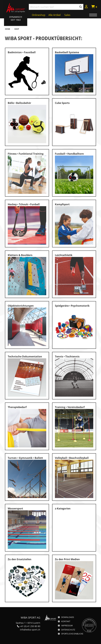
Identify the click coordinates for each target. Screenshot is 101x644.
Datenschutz (68, 630)
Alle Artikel (55, 15)
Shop (17, 29)
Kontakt (66, 621)
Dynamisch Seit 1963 (16, 18)
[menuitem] (86, 7)
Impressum (67, 626)
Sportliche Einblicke (72, 634)
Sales (67, 15)
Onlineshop (39, 15)
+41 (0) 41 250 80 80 (30, 626)
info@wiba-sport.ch (30, 630)
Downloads (68, 617)
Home (8, 29)
